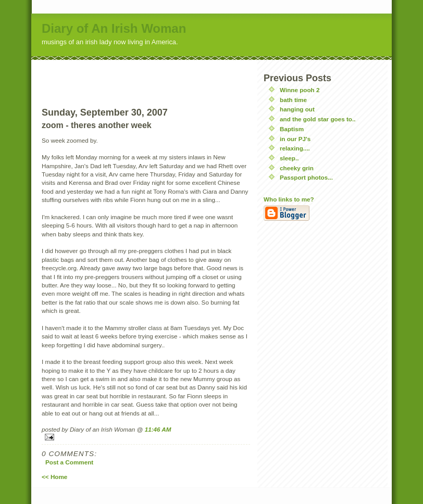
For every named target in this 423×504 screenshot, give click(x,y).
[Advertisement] (146, 75)
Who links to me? (289, 199)
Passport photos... (306, 177)
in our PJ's (295, 139)
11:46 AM (158, 429)
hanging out (297, 109)
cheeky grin (297, 168)
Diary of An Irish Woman (114, 28)
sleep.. (289, 158)
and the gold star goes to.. (318, 119)
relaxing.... (295, 148)
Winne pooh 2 (300, 90)
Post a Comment (69, 462)
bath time (293, 100)
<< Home (54, 477)
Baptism (292, 129)
